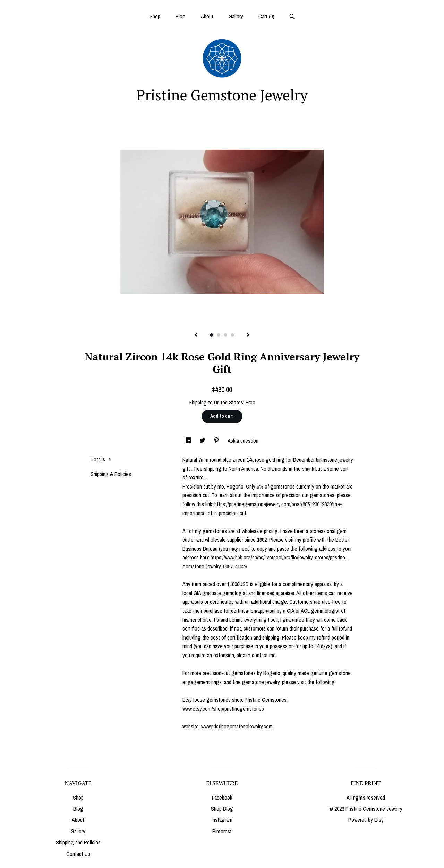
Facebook (222, 798)
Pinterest (222, 831)
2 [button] (219, 335)
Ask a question (243, 441)
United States (229, 402)
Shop (155, 16)
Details (101, 459)
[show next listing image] (248, 335)
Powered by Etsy (366, 820)
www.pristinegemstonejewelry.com (237, 726)
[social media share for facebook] (189, 441)
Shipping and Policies (78, 842)
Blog (181, 16)
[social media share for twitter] (203, 441)
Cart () (266, 16)
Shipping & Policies (111, 474)
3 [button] (225, 335)
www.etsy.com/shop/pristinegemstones (223, 709)
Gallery (236, 16)
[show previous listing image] (196, 335)
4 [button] (232, 335)
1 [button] (212, 335)
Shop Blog (222, 809)
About (207, 16)
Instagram (222, 820)
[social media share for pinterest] (217, 441)
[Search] (292, 17)
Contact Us (78, 854)
